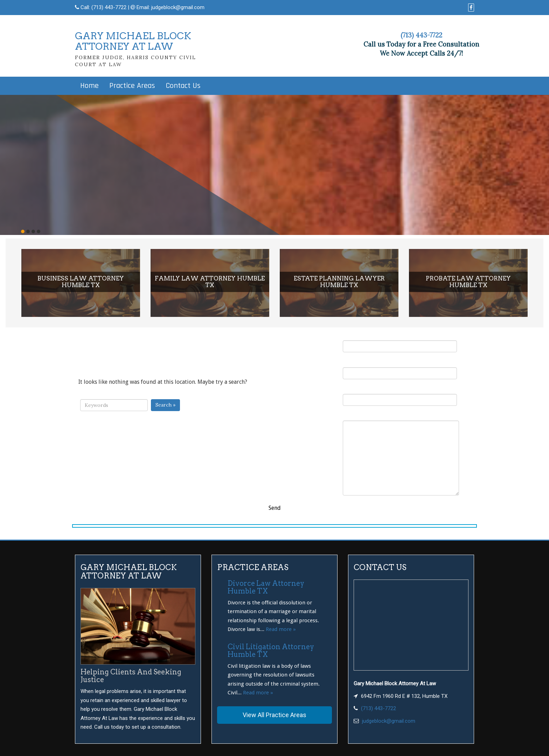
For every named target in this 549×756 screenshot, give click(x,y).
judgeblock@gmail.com (178, 7)
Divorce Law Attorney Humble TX (266, 587)
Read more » (281, 629)
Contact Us (183, 86)
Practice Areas (132, 86)
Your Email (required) (400, 369)
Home (89, 86)
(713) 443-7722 (109, 7)
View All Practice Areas (274, 715)
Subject (400, 396)
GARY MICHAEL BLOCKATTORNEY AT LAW (133, 41)
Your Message (401, 454)
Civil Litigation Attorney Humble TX (271, 651)
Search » (165, 405)
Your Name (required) (400, 342)
